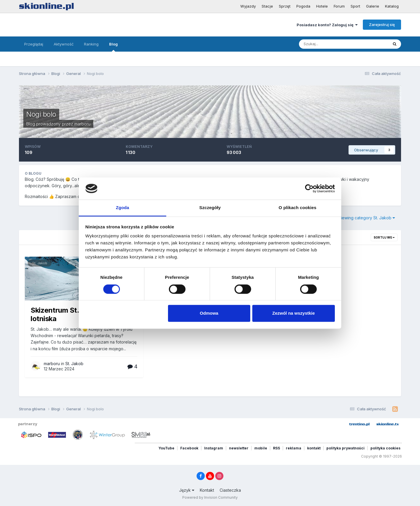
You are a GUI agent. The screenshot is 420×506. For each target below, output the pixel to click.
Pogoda (303, 6)
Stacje (267, 6)
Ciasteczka (230, 490)
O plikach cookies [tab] (297, 208)
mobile (261, 448)
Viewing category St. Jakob (366, 218)
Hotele (322, 6)
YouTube (166, 448)
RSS (276, 448)
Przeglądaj (34, 44)
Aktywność (64, 44)
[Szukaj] (330, 44)
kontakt (314, 448)
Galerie (373, 6)
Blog (113, 47)
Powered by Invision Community (210, 497)
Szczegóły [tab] (210, 208)
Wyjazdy (248, 6)
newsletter (239, 448)
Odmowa (209, 313)
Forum (339, 6)
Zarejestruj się (382, 24)
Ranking (91, 44)
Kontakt (207, 490)
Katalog (392, 6)
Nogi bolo (41, 114)
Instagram (214, 448)
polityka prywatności (345, 448)
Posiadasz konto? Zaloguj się (327, 25)
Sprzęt (285, 6)
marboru (82, 124)
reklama (294, 448)
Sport (355, 6)
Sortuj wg (384, 237)
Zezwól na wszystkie (293, 313)
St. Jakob (40, 263)
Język (187, 490)
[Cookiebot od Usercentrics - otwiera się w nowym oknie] (309, 188)
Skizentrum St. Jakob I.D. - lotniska (74, 314)
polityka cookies (385, 448)
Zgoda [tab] (123, 208)
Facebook (189, 448)
